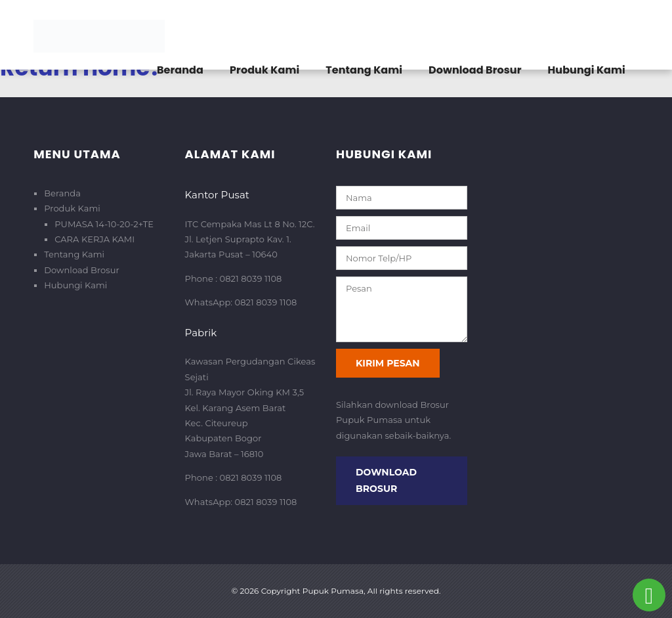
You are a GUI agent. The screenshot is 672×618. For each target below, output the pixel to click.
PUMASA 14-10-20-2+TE (104, 224)
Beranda (180, 70)
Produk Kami (264, 70)
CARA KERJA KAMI (94, 239)
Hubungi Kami (587, 70)
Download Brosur (475, 70)
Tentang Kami (364, 70)
